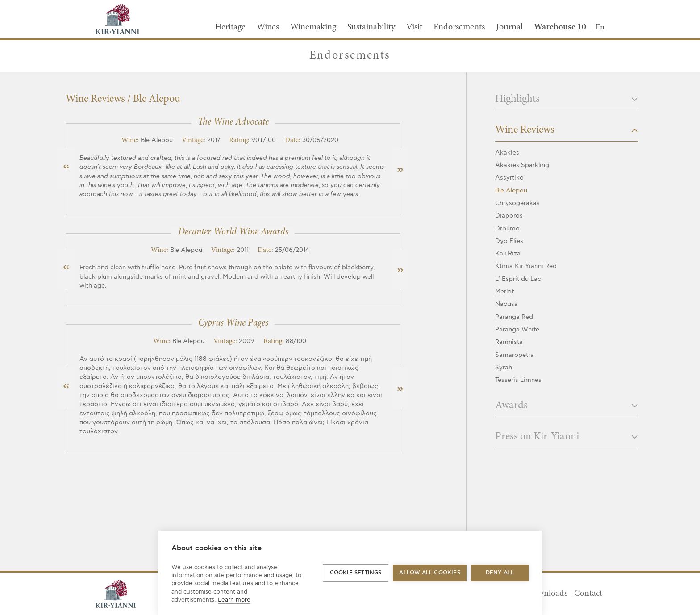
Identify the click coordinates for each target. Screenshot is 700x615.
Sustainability (371, 27)
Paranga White (517, 329)
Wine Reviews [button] (567, 130)
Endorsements (459, 27)
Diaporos (509, 215)
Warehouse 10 (560, 27)
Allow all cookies (429, 573)
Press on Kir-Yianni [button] (567, 437)
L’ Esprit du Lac (518, 279)
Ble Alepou (511, 190)
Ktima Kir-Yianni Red (526, 266)
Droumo (507, 228)
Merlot (504, 291)
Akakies (507, 153)
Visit (414, 27)
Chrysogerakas (517, 203)
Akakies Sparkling (522, 165)
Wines (268, 27)
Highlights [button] (567, 99)
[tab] (567, 102)
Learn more (234, 600)
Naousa (506, 304)
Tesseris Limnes (518, 380)
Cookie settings (356, 573)
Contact (588, 594)
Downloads (547, 594)
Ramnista (509, 342)
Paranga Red (514, 317)
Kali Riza (508, 253)
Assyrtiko (509, 178)
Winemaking (313, 27)
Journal (509, 27)
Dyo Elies (509, 241)
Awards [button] (567, 406)
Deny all (500, 573)
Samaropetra (515, 355)
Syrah (504, 367)
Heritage (230, 27)
